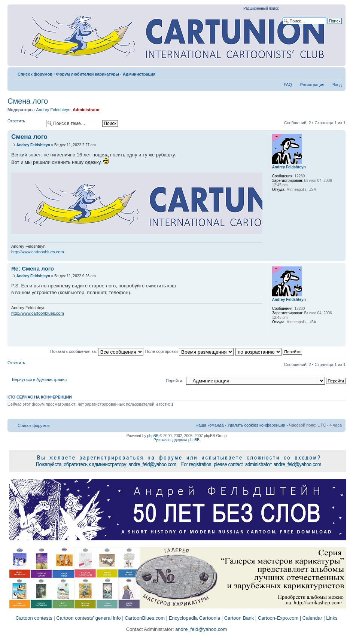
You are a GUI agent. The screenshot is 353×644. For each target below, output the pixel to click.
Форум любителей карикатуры (88, 74)
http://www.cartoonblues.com (38, 252)
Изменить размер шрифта (336, 73)
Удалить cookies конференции (257, 425)
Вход (337, 85)
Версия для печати (325, 73)
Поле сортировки (189, 351)
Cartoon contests (34, 618)
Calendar (312, 618)
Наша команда (209, 425)
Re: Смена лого (33, 268)
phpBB (153, 436)
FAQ (288, 85)
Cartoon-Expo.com (278, 618)
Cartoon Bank (239, 618)
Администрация (139, 74)
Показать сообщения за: (97, 351)
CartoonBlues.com (145, 618)
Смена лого (28, 101)
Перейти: (175, 381)
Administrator (86, 110)
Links (332, 618)
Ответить (25, 123)
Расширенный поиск (261, 8)
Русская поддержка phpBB (176, 440)
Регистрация (312, 85)
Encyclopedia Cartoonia (194, 618)
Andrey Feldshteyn (53, 110)
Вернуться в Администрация (39, 379)
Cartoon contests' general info (88, 618)
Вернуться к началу (340, 257)
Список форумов (35, 74)
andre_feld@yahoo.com (201, 629)
